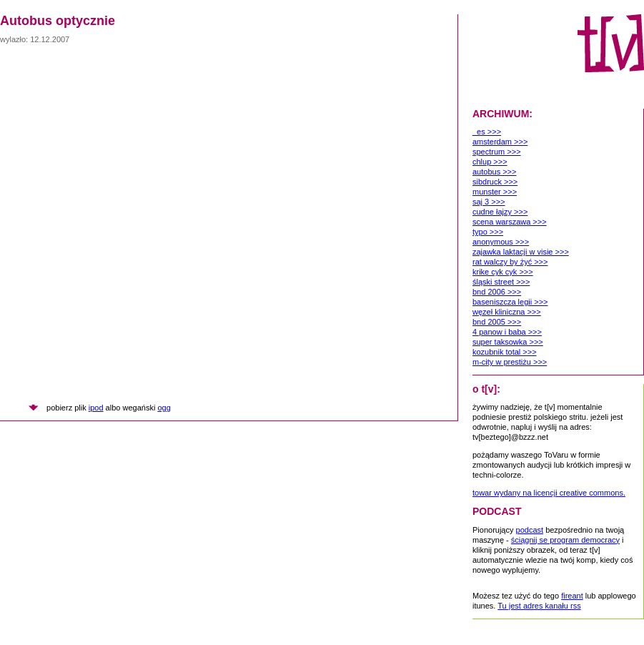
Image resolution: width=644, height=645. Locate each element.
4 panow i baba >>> (507, 332)
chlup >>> (490, 162)
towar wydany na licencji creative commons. (549, 493)
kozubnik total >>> (505, 352)
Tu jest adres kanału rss (539, 606)
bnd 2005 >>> (497, 322)
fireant (572, 596)
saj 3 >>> (489, 202)
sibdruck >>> (495, 182)
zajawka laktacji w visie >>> (521, 252)
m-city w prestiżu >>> (510, 362)
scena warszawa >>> (510, 222)
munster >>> (495, 192)
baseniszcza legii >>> (510, 302)
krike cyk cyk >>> (503, 272)
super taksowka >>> (508, 342)
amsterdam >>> (500, 142)
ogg (164, 408)
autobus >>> (494, 172)
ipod (96, 408)
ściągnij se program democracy (565, 540)
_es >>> (487, 132)
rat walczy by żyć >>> (510, 262)
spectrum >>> (497, 152)
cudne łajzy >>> (500, 212)
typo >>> (488, 232)
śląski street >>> (501, 282)
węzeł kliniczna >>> (507, 312)
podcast (530, 530)
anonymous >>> (501, 242)
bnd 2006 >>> (497, 292)
